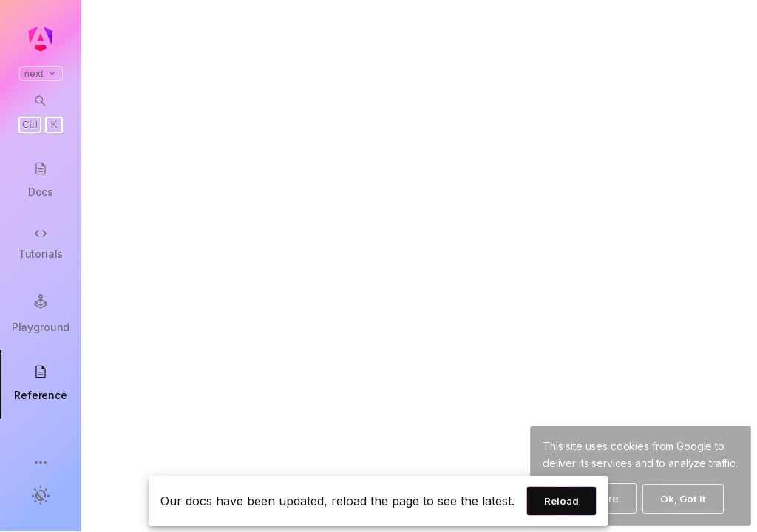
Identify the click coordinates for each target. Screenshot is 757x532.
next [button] (41, 74)
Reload (561, 501)
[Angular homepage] (41, 39)
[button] (41, 464)
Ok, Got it (683, 499)
